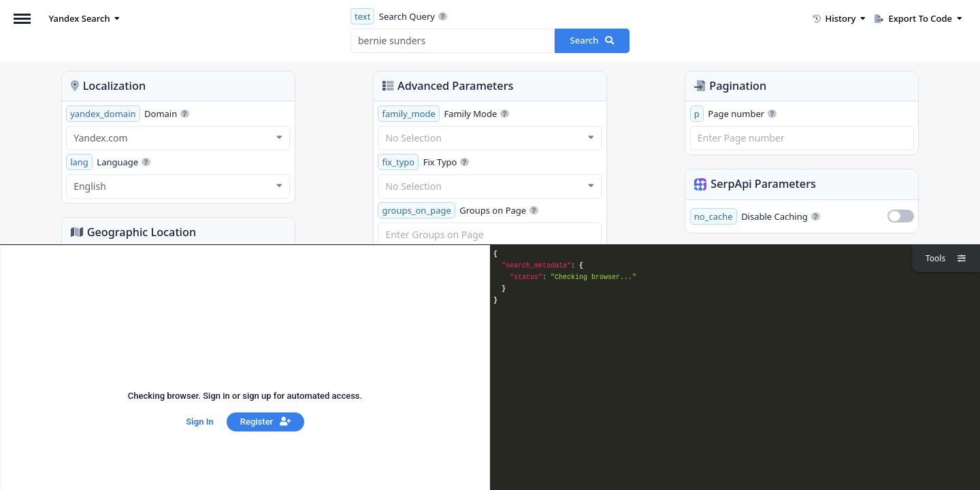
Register (265, 422)
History (839, 18)
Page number (733, 114)
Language (108, 162)
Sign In (199, 422)
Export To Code (918, 18)
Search (592, 40)
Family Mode (443, 114)
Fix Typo (423, 162)
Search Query (399, 16)
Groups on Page (458, 210)
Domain (128, 114)
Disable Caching (755, 216)
